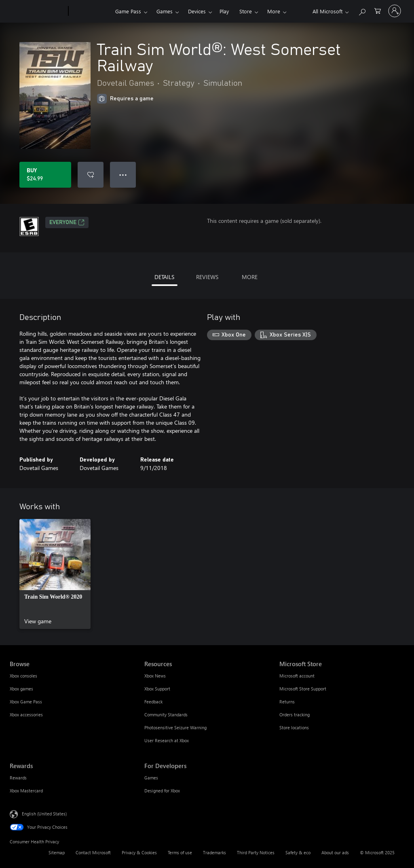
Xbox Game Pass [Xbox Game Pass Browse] (26, 702)
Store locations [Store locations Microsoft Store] (294, 727)
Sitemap (57, 852)
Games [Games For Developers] (151, 778)
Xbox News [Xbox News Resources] (155, 676)
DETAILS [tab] (164, 277)
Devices (197, 11)
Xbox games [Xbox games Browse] (21, 689)
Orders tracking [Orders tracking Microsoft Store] (295, 715)
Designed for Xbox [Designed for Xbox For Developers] (162, 791)
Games (165, 11)
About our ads (335, 852)
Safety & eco (298, 852)
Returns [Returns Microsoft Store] (287, 702)
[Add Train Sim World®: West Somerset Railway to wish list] (91, 175)
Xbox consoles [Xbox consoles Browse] (23, 676)
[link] (55, 574)
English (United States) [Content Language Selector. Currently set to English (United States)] (44, 814)
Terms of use (180, 852)
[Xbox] (91, 11)
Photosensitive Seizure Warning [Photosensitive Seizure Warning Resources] (175, 727)
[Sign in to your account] (395, 11)
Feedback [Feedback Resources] (153, 702)
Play (224, 11)
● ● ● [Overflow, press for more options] (123, 175)
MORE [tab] (250, 277)
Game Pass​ (128, 11)
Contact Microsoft (93, 852)
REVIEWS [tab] (207, 277)
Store (246, 11)
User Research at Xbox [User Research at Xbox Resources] (167, 740)
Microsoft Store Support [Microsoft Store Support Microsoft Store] (303, 689)
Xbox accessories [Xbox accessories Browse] (26, 715)
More (274, 11)
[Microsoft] (37, 11)
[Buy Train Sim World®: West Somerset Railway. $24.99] (45, 175)
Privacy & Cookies (139, 852)
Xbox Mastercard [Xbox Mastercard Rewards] (26, 791)
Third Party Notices (256, 852)
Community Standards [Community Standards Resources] (166, 715)
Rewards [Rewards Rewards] (18, 778)
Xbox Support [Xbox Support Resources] (157, 689)
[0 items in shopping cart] (378, 10)
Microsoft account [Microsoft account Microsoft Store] (297, 676)
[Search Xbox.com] (362, 10)
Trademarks (214, 852)
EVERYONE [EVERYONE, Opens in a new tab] (67, 222)
